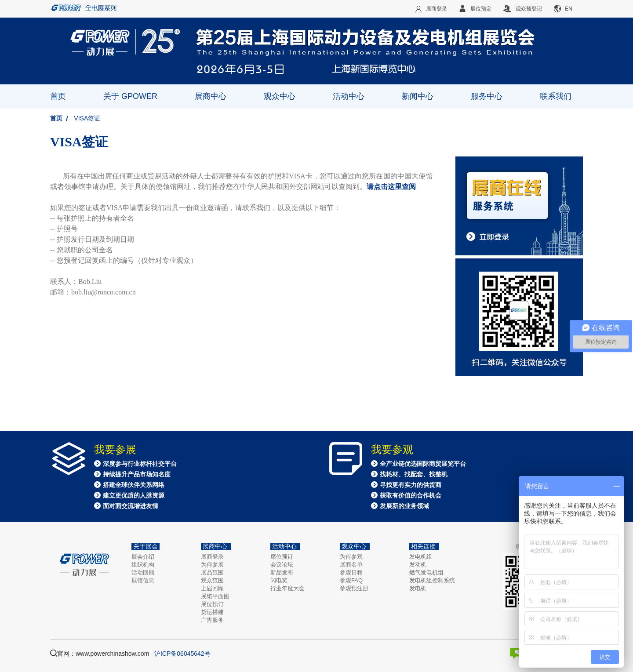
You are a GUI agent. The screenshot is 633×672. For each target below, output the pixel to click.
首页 (58, 96)
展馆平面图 (215, 596)
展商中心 (211, 96)
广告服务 (212, 620)
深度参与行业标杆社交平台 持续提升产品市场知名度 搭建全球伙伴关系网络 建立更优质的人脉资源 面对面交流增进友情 (135, 485)
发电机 (418, 588)
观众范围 (212, 580)
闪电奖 (279, 580)
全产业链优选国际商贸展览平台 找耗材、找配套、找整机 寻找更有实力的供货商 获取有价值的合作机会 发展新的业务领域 (418, 485)
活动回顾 (143, 572)
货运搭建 (212, 612)
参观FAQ (351, 580)
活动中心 (349, 96)
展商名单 (351, 565)
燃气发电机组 (426, 572)
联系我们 (556, 96)
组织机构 (143, 565)
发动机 (418, 565)
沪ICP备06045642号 (182, 654)
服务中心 (487, 96)
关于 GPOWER (130, 96)
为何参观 (351, 557)
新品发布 (282, 572)
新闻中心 (418, 96)
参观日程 (351, 572)
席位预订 (282, 557)
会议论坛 (282, 565)
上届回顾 (212, 588)
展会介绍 (143, 557)
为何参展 (212, 565)
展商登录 (212, 557)
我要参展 (115, 450)
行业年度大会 (287, 588)
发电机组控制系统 (432, 580)
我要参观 (392, 450)
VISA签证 (87, 118)
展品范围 (212, 572)
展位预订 (212, 604)
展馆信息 (143, 580)
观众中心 (280, 96)
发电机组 (421, 557)
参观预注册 (354, 588)
